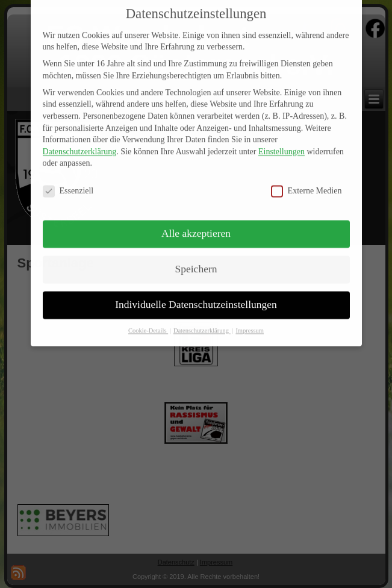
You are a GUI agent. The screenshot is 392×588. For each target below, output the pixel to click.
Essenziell (68, 182)
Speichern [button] (196, 260)
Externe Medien (306, 182)
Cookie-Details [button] (148, 321)
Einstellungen (282, 142)
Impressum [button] (250, 321)
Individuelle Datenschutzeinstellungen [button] (196, 295)
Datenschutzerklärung (80, 142)
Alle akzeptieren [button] (196, 224)
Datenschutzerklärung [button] (202, 321)
